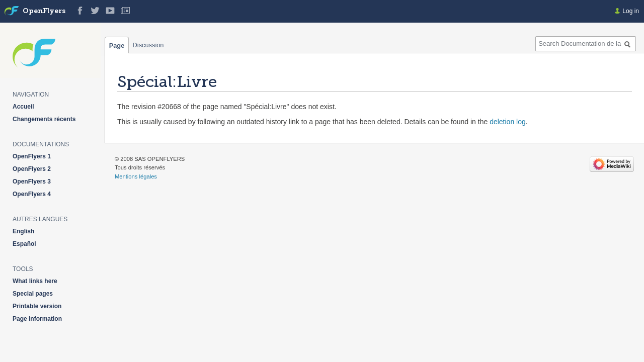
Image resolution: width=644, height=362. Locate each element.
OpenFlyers (44, 11)
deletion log (508, 122)
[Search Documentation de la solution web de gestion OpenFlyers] (586, 44)
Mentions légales (136, 176)
